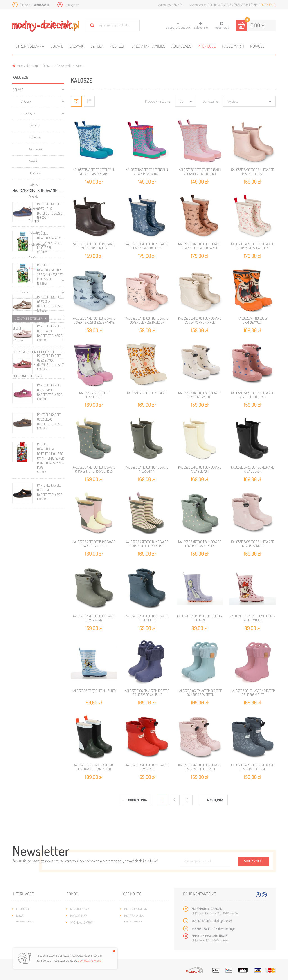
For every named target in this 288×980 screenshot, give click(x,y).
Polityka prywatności (85, 943)
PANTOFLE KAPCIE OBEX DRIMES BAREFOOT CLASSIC (50, 591)
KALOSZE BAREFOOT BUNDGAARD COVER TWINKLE (253, 544)
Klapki (32, 256)
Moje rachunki (134, 916)
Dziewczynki (64, 66)
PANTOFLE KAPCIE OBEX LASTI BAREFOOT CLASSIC (50, 532)
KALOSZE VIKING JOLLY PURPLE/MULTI (94, 395)
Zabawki (77, 46)
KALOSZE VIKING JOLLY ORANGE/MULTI (253, 320)
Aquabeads (181, 46)
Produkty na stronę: (158, 101)
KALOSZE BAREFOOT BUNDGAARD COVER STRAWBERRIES (200, 544)
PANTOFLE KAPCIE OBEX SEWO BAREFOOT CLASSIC (50, 620)
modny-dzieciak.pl (25, 66)
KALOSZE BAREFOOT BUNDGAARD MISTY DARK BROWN (94, 246)
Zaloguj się (201, 26)
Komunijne (35, 149)
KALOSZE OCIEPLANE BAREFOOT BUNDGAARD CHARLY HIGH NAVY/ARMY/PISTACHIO (94, 769)
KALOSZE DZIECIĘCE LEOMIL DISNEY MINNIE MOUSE (253, 618)
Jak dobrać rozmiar (84, 929)
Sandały (33, 197)
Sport (17, 328)
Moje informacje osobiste (142, 929)
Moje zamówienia (136, 909)
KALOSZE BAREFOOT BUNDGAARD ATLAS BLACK (253, 469)
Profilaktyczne (37, 244)
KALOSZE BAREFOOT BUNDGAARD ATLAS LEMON (200, 469)
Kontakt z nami (80, 909)
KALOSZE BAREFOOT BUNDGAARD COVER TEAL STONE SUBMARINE (94, 320)
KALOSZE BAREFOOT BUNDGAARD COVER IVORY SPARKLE (200, 320)
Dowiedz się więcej (90, 960)
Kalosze (33, 268)
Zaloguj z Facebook (178, 24)
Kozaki (33, 161)
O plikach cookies (28, 936)
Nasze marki (233, 46)
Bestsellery (25, 922)
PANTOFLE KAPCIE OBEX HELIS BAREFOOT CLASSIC (50, 410)
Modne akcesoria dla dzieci (33, 352)
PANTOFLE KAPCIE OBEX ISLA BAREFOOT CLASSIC (50, 503)
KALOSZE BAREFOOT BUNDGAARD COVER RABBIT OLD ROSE (200, 767)
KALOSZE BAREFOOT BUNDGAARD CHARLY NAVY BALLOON (147, 246)
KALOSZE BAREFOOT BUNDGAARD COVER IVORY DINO (200, 395)
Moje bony (131, 936)
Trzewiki (34, 232)
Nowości (258, 46)
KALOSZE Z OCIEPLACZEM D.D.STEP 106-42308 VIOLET (253, 693)
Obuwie (57, 46)
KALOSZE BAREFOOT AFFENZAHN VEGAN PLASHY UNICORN (200, 172)
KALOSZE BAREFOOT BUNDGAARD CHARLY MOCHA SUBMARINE (200, 246)
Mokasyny (35, 173)
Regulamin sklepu (82, 936)
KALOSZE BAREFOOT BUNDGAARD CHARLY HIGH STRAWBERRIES (94, 469)
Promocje (207, 46)
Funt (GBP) (251, 5)
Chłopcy (26, 101)
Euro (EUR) (234, 5)
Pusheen (118, 46)
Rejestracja (222, 26)
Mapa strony (79, 916)
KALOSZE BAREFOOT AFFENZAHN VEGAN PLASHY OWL (147, 172)
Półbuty (33, 185)
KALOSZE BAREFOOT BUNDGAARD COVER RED (147, 767)
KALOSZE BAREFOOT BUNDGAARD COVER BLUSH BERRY (253, 395)
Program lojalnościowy (33, 929)
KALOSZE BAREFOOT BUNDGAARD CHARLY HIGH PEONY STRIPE (147, 544)
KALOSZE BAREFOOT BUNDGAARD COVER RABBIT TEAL (253, 767)
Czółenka (34, 137)
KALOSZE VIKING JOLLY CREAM (147, 393)
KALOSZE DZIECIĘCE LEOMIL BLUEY (94, 691)
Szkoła (97, 46)
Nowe (20, 916)
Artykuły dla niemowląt (31, 364)
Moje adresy (133, 922)
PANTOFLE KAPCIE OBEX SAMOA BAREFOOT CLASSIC (50, 562)
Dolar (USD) (216, 5)
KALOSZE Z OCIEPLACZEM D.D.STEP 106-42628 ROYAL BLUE (147, 693)
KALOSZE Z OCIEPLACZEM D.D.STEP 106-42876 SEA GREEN (200, 693)
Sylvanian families (148, 46)
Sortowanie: (211, 101)
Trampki (34, 221)
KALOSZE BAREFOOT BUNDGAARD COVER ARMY (94, 618)
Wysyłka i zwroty (82, 922)
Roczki (25, 292)
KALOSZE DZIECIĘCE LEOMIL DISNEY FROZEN (200, 618)
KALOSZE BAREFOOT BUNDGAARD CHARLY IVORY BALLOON (253, 246)
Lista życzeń (72, 5)
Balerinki (34, 125)
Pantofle (26, 304)
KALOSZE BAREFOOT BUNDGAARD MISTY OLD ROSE (253, 172)
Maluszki (26, 280)
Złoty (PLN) (268, 5)
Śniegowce (35, 209)
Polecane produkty (27, 376)
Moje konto (131, 894)
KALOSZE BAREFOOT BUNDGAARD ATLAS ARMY (147, 469)
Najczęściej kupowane (35, 391)
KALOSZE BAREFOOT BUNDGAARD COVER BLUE (147, 618)
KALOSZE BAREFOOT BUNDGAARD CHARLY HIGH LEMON (94, 544)
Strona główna (30, 46)
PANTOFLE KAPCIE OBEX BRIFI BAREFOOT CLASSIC (50, 691)
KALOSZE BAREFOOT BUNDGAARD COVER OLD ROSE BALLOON (147, 320)
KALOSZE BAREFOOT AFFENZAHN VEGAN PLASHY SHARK (94, 172)
